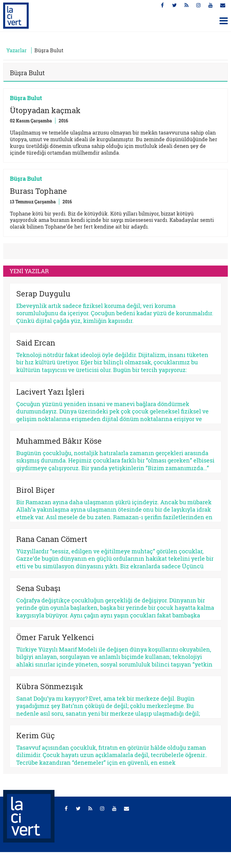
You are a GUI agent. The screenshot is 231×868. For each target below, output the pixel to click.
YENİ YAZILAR (29, 271)
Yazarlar (17, 50)
